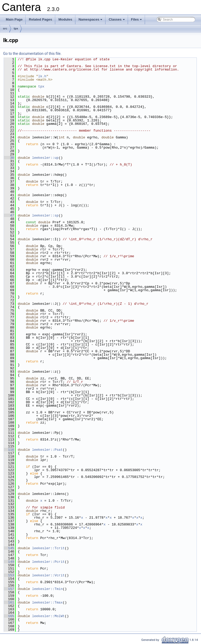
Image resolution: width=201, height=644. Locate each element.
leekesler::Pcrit (48, 562)
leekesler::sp (45, 215)
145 (9, 548)
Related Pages (40, 19)
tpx (16, 28)
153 (9, 575)
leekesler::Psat (47, 450)
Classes (117, 21)
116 (9, 450)
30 (9, 158)
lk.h (42, 76)
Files (137, 21)
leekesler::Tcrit (48, 548)
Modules (65, 19)
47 (9, 215)
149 (9, 562)
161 (9, 602)
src (5, 28)
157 (9, 589)
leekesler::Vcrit (48, 575)
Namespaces (91, 21)
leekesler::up (45, 158)
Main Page (14, 19)
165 (9, 616)
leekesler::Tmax (47, 602)
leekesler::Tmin (47, 589)
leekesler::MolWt (48, 616)
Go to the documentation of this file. (32, 54)
